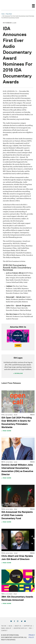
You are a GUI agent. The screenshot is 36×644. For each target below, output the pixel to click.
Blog (10, 626)
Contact (4, 631)
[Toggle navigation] (33, 5)
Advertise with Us (20, 628)
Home (3, 14)
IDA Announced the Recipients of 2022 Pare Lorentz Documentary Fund (17, 515)
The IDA (4, 626)
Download (19, 373)
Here (18, 345)
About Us (18, 626)
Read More (7, 431)
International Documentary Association (5, 5)
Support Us (28, 626)
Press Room (9, 14)
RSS (30, 628)
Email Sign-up (6, 628)
